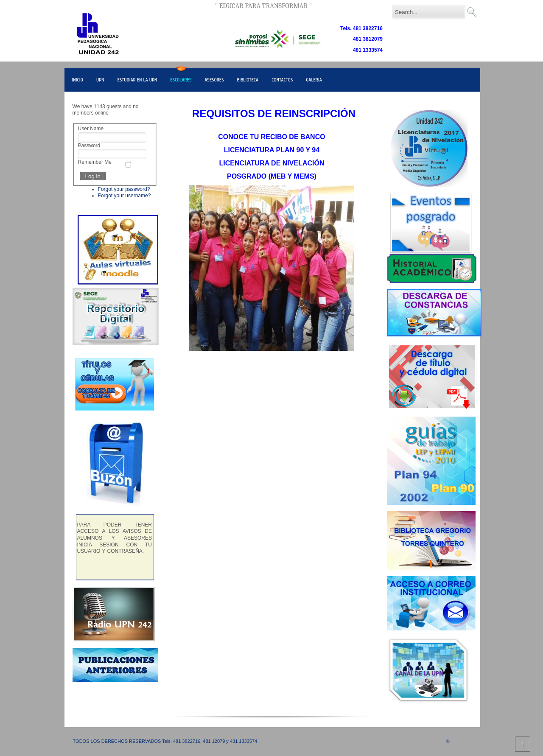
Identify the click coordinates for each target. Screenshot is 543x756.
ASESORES (214, 80)
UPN (100, 80)
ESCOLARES (181, 80)
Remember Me (95, 162)
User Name (91, 129)
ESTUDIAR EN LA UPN (137, 80)
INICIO (78, 80)
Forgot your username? (125, 196)
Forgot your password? (124, 189)
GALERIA (314, 80)
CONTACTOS (282, 80)
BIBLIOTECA (248, 80)
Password (89, 146)
